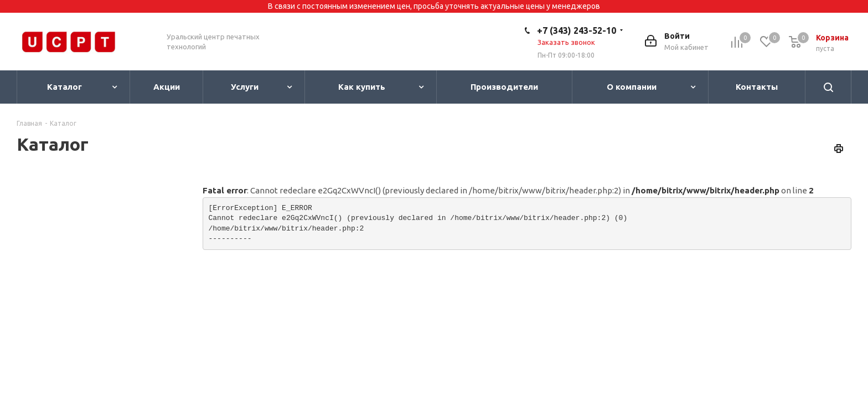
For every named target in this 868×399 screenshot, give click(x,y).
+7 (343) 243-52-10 (577, 30)
